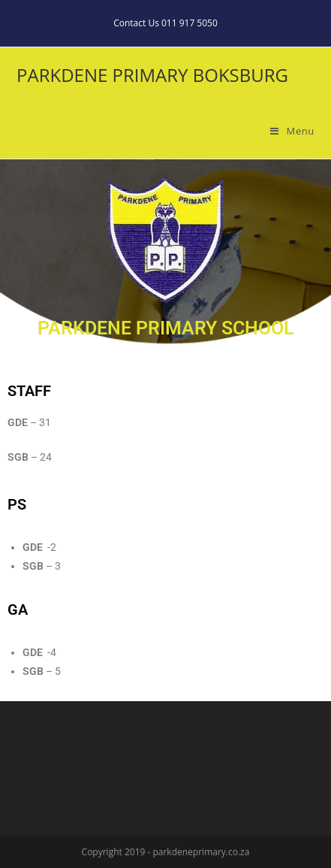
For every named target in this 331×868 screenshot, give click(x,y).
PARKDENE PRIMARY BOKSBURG (152, 75)
